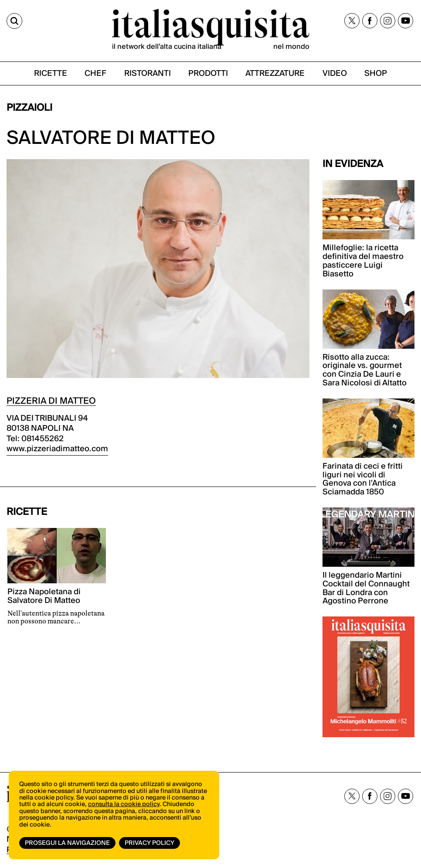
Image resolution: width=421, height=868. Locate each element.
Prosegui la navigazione (67, 843)
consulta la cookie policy (124, 804)
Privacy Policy (149, 843)
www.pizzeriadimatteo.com (57, 449)
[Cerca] (14, 21)
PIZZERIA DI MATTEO (51, 401)
